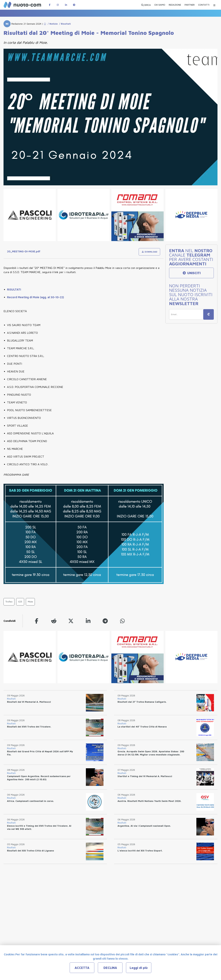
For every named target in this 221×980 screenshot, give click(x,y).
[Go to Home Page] (45, 24)
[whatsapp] (122, 621)
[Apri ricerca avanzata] (146, 5)
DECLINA (110, 968)
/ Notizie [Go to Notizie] (52, 24)
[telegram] (105, 621)
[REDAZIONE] (175, 5)
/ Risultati (64, 24)
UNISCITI (191, 273)
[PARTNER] (190, 5)
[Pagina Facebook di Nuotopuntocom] (50, 5)
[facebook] (37, 621)
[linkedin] (88, 621)
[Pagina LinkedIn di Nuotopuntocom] (66, 5)
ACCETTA (82, 968)
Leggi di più (139, 968)
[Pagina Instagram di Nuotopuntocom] (58, 5)
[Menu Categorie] (214, 5)
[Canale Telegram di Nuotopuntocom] (74, 5)
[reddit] (54, 621)
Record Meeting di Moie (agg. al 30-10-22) (35, 297)
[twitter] (71, 621)
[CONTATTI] (204, 5)
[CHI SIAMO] (160, 5)
